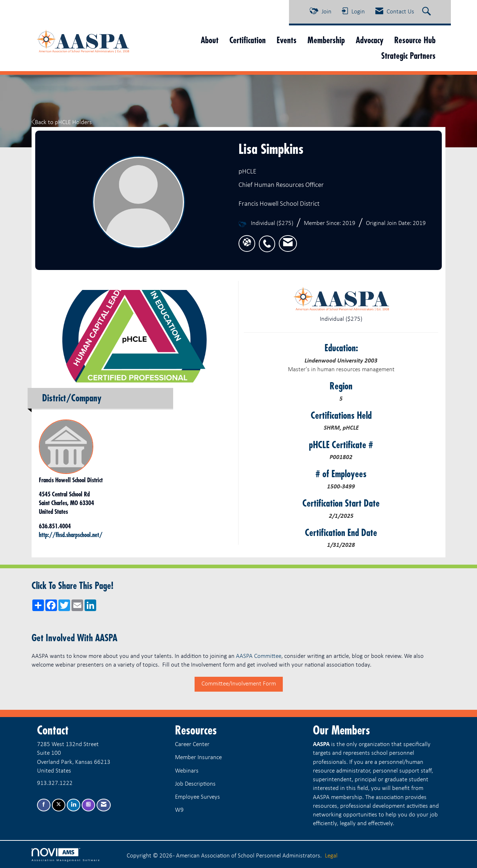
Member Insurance (198, 758)
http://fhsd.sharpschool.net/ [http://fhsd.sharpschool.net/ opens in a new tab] (71, 535)
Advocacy (370, 40)
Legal (331, 856)
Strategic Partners (408, 56)
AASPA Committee (259, 656)
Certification (248, 40)
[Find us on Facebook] (44, 805)
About (210, 40)
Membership (326, 40)
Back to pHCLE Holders (62, 122)
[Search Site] (427, 12)
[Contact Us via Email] (104, 805)
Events (287, 40)
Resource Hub (415, 40)
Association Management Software (66, 855)
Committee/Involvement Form (239, 684)
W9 (179, 810)
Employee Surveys (197, 797)
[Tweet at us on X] (59, 805)
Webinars (187, 771)
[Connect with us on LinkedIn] (74, 805)
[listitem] (269, 240)
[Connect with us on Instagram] (88, 805)
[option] (136, 336)
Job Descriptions (195, 784)
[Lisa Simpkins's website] (247, 243)
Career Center (192, 744)
